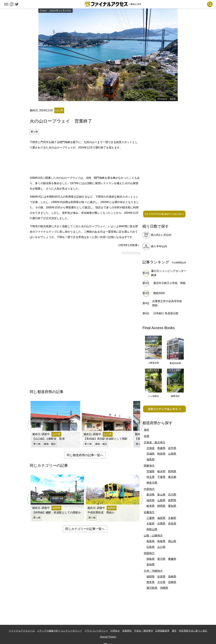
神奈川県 (152, 483)
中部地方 (149, 489)
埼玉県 (151, 477)
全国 (146, 436)
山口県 (161, 547)
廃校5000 (159, 293)
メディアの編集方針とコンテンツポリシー (60, 631)
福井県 (151, 500)
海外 (146, 430)
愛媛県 (172, 559)
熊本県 (151, 582)
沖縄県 (164, 588)
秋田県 (161, 454)
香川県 (161, 559)
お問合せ (115, 631)
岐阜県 (151, 506)
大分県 (161, 582)
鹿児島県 (152, 588)
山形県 (172, 454)
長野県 (172, 500)
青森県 (161, 448)
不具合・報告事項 (143, 631)
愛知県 (172, 506)
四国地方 (149, 553)
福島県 (151, 459)
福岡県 (151, 577)
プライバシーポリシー (96, 631)
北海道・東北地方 (155, 442)
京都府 (172, 518)
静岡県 (161, 506)
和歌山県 (152, 529)
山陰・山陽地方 (153, 536)
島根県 (161, 541)
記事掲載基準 (162, 631)
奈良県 (172, 524)
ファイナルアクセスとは (22, 631)
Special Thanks (108, 637)
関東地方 (149, 466)
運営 (174, 631)
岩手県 (172, 448)
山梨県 (161, 500)
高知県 (151, 564)
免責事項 (127, 631)
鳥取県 (151, 541)
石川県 (172, 495)
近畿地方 (149, 512)
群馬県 (172, 471)
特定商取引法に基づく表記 (193, 631)
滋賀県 (161, 518)
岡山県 (172, 541)
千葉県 (161, 477)
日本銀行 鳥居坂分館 (166, 313)
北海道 (151, 448)
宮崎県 (172, 582)
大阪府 (151, 524)
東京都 (172, 477)
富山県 (161, 495)
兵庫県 (161, 524)
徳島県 (151, 559)
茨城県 (151, 471)
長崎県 (172, 577)
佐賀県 (161, 577)
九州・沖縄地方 (153, 571)
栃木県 (161, 471)
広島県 (151, 547)
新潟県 (151, 495)
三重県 (151, 518)
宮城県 (151, 454)
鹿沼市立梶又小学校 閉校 (169, 283)
